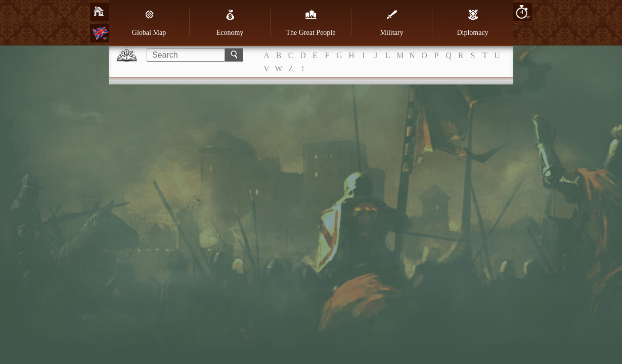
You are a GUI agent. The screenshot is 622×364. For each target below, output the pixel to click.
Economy (230, 23)
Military (392, 23)
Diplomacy (472, 23)
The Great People (311, 23)
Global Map (149, 23)
